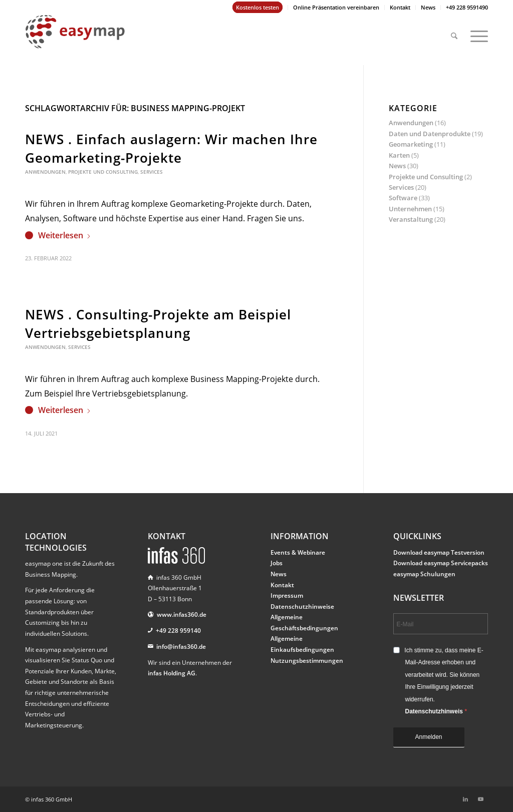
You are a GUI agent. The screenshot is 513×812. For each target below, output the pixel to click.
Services (152, 172)
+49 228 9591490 (467, 7)
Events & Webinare (298, 552)
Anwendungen (45, 172)
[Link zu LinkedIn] (465, 799)
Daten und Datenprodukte (430, 134)
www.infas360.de (182, 615)
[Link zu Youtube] (480, 799)
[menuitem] (258, 8)
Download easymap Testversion (439, 552)
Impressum (287, 595)
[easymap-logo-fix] (75, 40)
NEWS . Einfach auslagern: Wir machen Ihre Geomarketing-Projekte (171, 148)
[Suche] (454, 32)
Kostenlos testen (258, 7)
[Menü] (476, 32)
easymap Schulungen (424, 574)
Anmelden (429, 737)
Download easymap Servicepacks (441, 563)
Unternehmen (410, 209)
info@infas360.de (181, 647)
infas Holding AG (172, 673)
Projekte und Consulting (103, 172)
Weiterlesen (65, 235)
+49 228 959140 (178, 631)
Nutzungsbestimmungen (307, 661)
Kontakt (400, 7)
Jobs (277, 563)
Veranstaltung (411, 219)
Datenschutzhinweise (302, 606)
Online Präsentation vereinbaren (336, 7)
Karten (399, 155)
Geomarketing (411, 144)
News (428, 7)
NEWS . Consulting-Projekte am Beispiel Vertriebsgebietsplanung (158, 323)
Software (403, 198)
